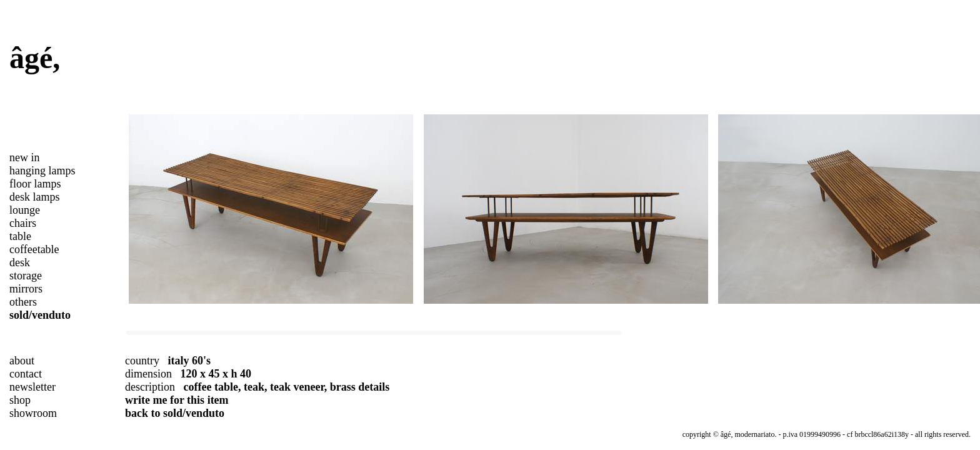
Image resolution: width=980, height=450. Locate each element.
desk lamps (35, 197)
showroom (33, 413)
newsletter (32, 387)
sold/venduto (40, 315)
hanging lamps (42, 171)
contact (26, 374)
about (22, 361)
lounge (25, 210)
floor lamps (35, 184)
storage (26, 276)
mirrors (26, 289)
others (23, 302)
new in (25, 157)
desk (20, 262)
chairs (23, 223)
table (20, 236)
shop (20, 400)
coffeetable (34, 249)
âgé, (35, 58)
